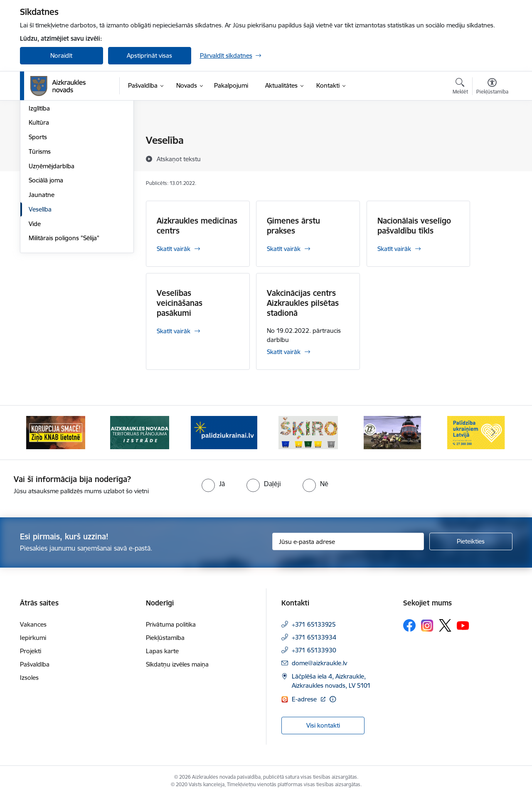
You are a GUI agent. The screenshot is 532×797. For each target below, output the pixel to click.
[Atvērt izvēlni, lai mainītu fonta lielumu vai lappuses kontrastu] (492, 87)
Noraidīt (61, 55)
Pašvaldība (35, 664)
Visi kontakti (323, 725)
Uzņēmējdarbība (52, 255)
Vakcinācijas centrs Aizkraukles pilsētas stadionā (303, 303)
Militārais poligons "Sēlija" (64, 328)
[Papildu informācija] (333, 699)
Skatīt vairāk (174, 249)
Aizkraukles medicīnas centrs (197, 226)
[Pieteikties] (471, 541)
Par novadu (45, 141)
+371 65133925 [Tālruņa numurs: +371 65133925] (314, 624)
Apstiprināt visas (149, 55)
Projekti (31, 651)
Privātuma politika (171, 624)
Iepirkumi (33, 638)
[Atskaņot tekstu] (179, 159)
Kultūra (39, 212)
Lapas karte (162, 651)
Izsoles (29, 678)
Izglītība (39, 198)
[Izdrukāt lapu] (492, 137)
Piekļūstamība (165, 638)
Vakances (33, 624)
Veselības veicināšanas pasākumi (180, 303)
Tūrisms (40, 241)
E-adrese (305, 699)
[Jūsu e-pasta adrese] (348, 541)
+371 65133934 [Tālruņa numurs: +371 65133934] (314, 637)
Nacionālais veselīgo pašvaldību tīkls (414, 226)
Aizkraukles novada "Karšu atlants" (66, 180)
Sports (38, 226)
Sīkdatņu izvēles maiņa (177, 664)
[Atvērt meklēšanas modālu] (460, 87)
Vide (35, 313)
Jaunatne (42, 284)
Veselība (40, 299)
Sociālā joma (46, 270)
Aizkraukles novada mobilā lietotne (66, 159)
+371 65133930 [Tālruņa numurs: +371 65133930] (314, 650)
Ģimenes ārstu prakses (293, 226)
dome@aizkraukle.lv (319, 663)
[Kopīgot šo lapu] (492, 158)
